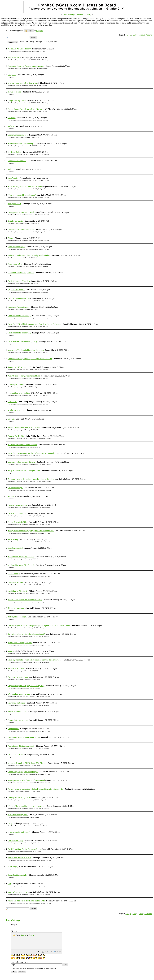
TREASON (12, 402)
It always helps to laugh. (17, 617)
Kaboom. (11, 496)
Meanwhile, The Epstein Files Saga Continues (26, 350)
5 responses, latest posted (28, 86)
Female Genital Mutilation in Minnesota (23, 427)
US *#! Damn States (16, 754)
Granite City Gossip (84, 14)
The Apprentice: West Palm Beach (21, 212)
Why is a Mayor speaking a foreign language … (26, 806)
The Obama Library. (16, 841)
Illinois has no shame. (16, 608)
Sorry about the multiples (18, 875)
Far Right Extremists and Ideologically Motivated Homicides (31, 453)
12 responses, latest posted (30, 438)
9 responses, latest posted (29, 189)
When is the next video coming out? (22, 195)
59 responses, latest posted (29, 146)
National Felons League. (17, 505)
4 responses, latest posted (28, 60)
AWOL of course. (14, 92)
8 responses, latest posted (29, 292)
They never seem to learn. (18, 677)
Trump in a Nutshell (15, 582)
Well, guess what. (14, 204)
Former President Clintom (18, 711)
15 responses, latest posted (29, 731)
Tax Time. (12, 118)
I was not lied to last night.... (19, 393)
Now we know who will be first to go (22, 83)
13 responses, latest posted (29, 154)
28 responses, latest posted (29, 645)
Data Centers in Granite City (19, 298)
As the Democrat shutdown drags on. (22, 143)
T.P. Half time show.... (16, 514)
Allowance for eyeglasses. (18, 815)
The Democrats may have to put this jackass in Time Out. (30, 359)
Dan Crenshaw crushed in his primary (22, 341)
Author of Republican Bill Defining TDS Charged (27, 763)
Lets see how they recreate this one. (22, 462)
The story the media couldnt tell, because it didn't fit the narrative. (33, 660)
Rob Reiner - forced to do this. (20, 858)
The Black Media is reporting (19, 316)
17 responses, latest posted (29, 266)
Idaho (10, 169)
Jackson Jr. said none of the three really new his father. (29, 255)
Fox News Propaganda (16, 247)
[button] (45, 955)
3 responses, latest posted (27, 51)
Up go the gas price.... (16, 290)
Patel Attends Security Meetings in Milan (24, 376)
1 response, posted (27, 137)
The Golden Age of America (19, 281)
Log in (29, 31)
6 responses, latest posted (29, 240)
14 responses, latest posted (30, 490)
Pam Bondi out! (14, 57)
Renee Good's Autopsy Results (20, 643)
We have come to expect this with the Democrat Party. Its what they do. (35, 789)
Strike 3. (11, 126)
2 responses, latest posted (28, 103)
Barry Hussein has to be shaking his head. (24, 470)
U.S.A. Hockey (14, 574)
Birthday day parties (16, 221)
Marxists (11, 651)
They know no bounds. (17, 703)
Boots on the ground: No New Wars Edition (25, 186)
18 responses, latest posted (30, 903)
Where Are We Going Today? (19, 49)
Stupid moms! (13, 729)
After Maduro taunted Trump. (19, 694)
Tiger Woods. (13, 178)
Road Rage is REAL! (16, 410)
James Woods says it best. (18, 892)
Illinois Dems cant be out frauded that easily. (25, 600)
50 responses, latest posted (29, 593)
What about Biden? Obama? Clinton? (22, 445)
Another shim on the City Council (21, 557)
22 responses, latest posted (29, 800)
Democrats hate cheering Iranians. (21, 273)
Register (32, 935)
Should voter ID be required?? (19, 367)
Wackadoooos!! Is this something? (21, 746)
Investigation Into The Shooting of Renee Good (26, 780)
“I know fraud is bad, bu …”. (19, 832)
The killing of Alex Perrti (18, 591)
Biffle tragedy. (13, 866)
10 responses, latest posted (29, 249)
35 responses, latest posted (29, 697)
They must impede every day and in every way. (26, 686)
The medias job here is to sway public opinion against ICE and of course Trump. (39, 625)
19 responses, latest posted (30, 860)
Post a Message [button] (69, 14)
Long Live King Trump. (17, 100)
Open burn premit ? (15, 548)
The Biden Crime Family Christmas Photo (24, 849)
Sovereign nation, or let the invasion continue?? (26, 634)
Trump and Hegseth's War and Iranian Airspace (26, 66)
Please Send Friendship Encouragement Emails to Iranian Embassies (34, 324)
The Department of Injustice (19, 798)
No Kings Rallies (14, 152)
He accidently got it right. (18, 720)
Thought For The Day (16, 436)
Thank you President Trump (19, 307)
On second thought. (15, 488)
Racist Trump (13, 539)
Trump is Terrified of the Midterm (21, 230)
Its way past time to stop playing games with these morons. (31, 531)
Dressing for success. (16, 384)
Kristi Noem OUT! (15, 264)
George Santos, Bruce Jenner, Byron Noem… (25, 109)
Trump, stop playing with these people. (23, 772)
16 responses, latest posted (30, 481)
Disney (10, 238)
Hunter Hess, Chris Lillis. (18, 522)
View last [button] (42, 51)
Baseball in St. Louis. (16, 668)
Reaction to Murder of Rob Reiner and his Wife (26, 901)
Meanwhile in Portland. (17, 161)
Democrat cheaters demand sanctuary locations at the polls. (31, 479)
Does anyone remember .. (18, 135)
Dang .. (11, 823)
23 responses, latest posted (29, 774)
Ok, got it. (12, 75)
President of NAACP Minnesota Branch (23, 737)
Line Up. (11, 419)
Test (9, 884)
